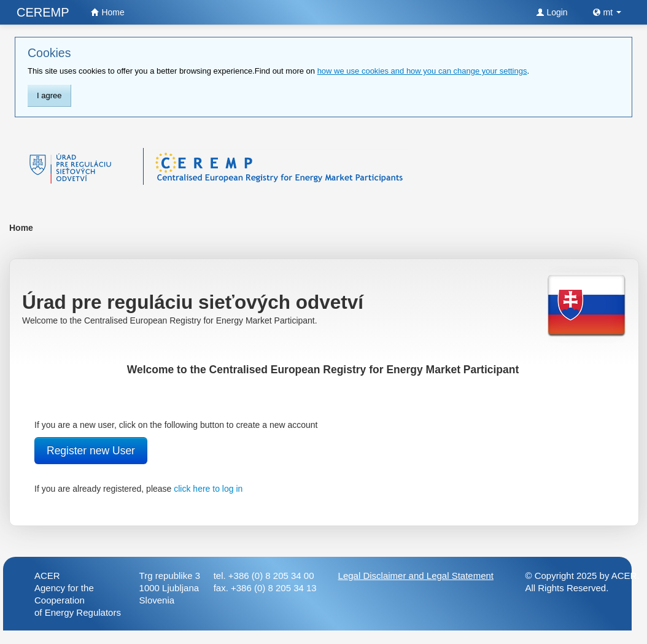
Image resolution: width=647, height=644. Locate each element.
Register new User (91, 451)
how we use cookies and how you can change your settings (422, 71)
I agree (49, 95)
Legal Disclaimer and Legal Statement (416, 576)
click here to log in (208, 489)
